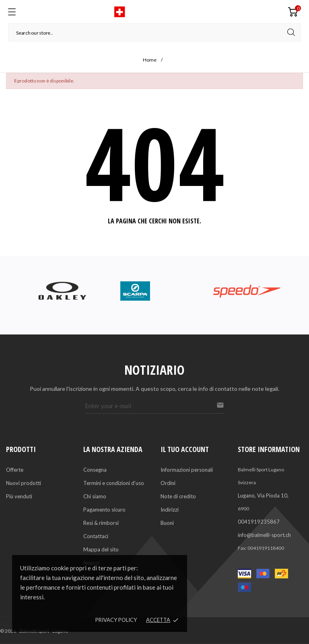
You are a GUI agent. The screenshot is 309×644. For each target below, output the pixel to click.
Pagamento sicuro (104, 510)
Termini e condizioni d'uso (114, 483)
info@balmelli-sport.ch (264, 535)
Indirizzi (170, 510)
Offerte (15, 470)
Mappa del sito (101, 549)
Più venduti (19, 496)
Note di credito (178, 496)
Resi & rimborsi (101, 523)
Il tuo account (185, 449)
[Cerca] (154, 32)
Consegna (95, 470)
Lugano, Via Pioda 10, (263, 495)
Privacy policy (116, 620)
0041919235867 (259, 522)
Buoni (167, 523)
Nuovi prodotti (24, 483)
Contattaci (96, 536)
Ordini (168, 483)
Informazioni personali (187, 470)
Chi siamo (95, 496)
